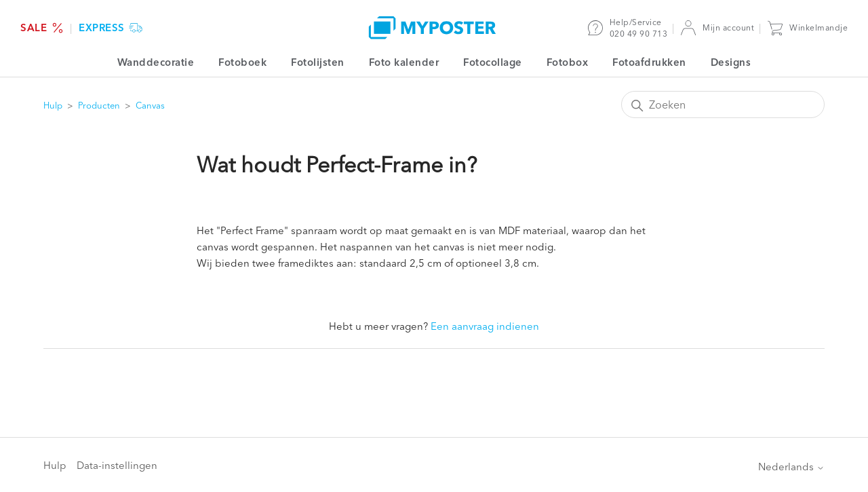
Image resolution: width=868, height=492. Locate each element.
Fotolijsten (318, 62)
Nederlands (791, 467)
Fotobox (568, 62)
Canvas (150, 105)
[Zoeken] (723, 105)
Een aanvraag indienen (485, 326)
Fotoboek (242, 62)
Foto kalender (404, 62)
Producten (99, 105)
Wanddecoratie (156, 62)
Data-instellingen (117, 465)
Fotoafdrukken (649, 62)
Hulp (53, 105)
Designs (731, 62)
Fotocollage (493, 62)
